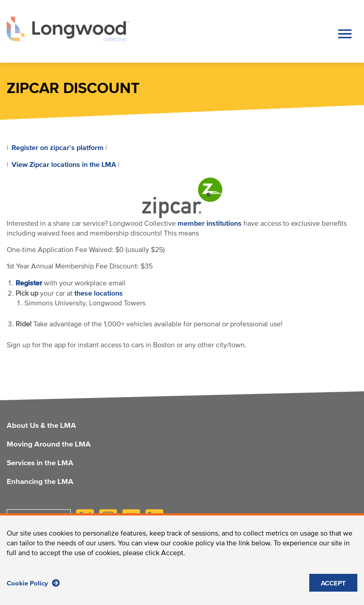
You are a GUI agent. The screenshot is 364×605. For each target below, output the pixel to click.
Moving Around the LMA (49, 445)
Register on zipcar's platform (58, 148)
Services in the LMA (40, 463)
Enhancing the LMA (40, 482)
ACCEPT (333, 587)
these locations (99, 293)
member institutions (210, 223)
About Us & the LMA (41, 426)
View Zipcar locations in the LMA (64, 165)
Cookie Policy (33, 587)
